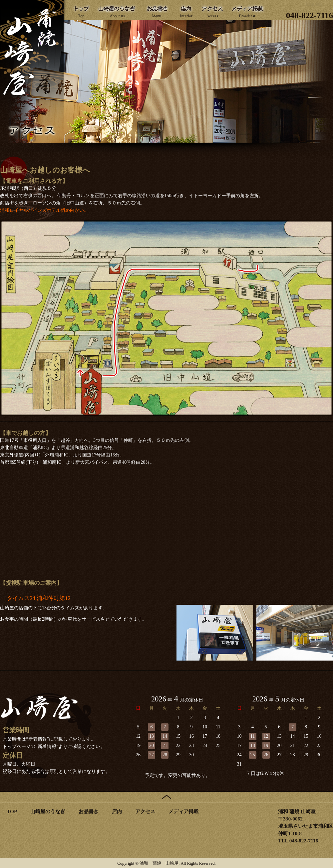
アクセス (145, 811)
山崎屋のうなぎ (48, 811)
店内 (117, 811)
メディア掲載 (183, 811)
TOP (12, 811)
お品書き (89, 811)
